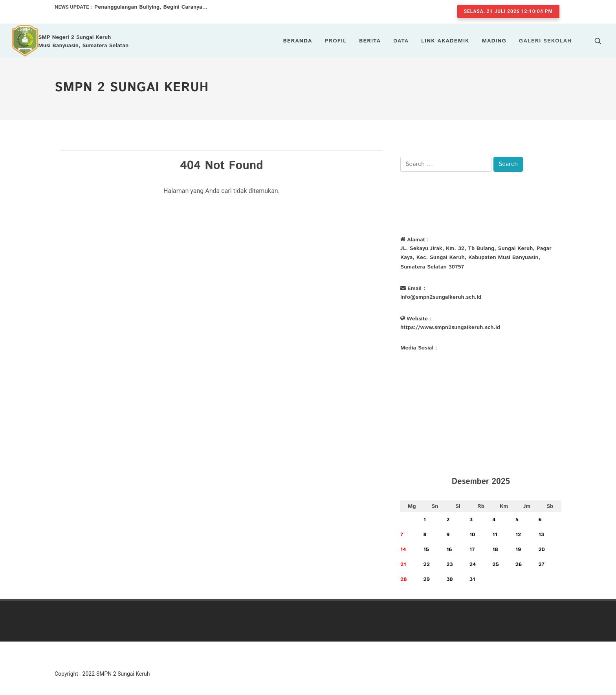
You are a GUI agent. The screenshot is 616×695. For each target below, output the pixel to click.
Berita (370, 41)
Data (401, 41)
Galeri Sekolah (545, 41)
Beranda (297, 41)
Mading (494, 41)
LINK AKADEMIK (445, 41)
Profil (335, 41)
